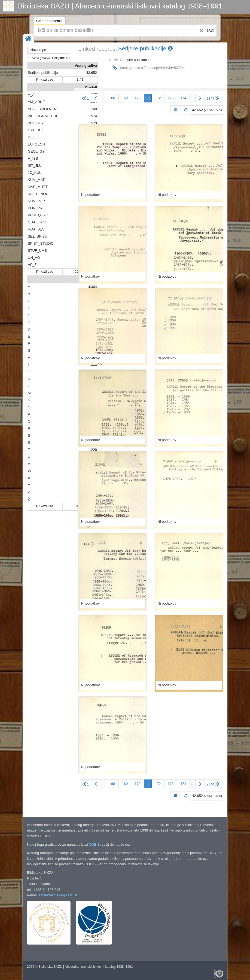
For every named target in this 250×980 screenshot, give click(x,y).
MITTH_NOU (38, 194)
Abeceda (90, 280)
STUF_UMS (37, 251)
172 (158, 98)
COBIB (94, 844)
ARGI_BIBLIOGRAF (44, 109)
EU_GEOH (36, 144)
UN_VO (34, 258)
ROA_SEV (36, 229)
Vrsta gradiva (86, 66)
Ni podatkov (91, 195)
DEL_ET (34, 137)
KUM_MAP (36, 180)
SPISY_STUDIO (41, 243)
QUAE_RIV (37, 222)
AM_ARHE (36, 102)
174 (183, 98)
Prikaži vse (45, 79)
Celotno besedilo (49, 22)
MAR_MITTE (38, 187)
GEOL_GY (36, 151)
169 (125, 98)
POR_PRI (36, 208)
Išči (211, 31)
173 (171, 98)
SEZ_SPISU (38, 236)
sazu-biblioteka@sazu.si (58, 895)
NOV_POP (36, 201)
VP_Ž (32, 265)
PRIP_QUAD (38, 215)
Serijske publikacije (43, 73)
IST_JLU (35, 166)
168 (112, 98)
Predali (91, 88)
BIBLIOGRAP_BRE (43, 116)
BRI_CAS (35, 123)
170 (138, 98)
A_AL (32, 95)
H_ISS (33, 158)
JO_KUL (34, 173)
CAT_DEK (36, 130)
